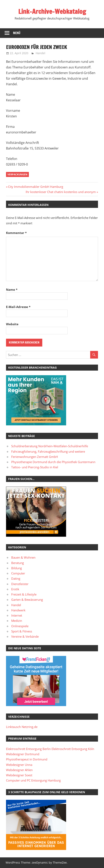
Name (12, 290)
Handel (40, 53)
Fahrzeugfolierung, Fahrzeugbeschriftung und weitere (48, 451)
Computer (18, 573)
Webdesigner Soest (19, 775)
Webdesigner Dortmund (23, 754)
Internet (17, 615)
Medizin (17, 621)
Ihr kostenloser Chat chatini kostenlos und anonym (61, 192)
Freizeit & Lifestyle (24, 594)
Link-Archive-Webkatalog (52, 11)
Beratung (18, 563)
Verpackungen (17, 174)
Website (12, 324)
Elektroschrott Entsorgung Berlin (28, 749)
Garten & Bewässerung (27, 600)
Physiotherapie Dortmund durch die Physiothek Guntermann (53, 462)
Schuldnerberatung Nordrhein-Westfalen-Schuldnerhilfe (50, 446)
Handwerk (18, 610)
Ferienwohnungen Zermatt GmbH (35, 457)
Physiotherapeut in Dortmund (27, 759)
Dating (16, 578)
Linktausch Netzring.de (22, 727)
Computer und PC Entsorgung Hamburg (33, 780)
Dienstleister (20, 584)
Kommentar (16, 233)
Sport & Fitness (22, 631)
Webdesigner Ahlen (19, 770)
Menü (17, 33)
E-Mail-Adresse (18, 307)
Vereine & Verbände (25, 636)
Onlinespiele (20, 626)
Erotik (15, 589)
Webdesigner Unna (19, 765)
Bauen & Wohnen (23, 557)
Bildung (17, 568)
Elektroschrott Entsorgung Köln (73, 749)
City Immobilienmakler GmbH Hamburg (35, 187)
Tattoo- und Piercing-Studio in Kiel (35, 467)
